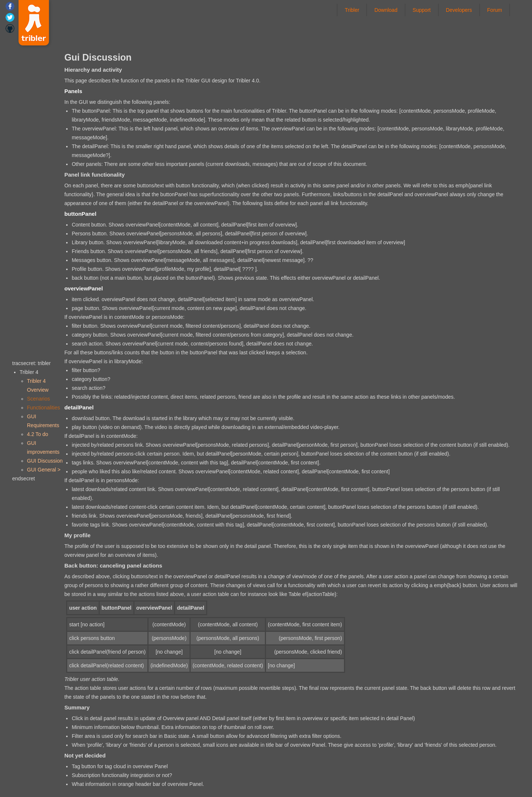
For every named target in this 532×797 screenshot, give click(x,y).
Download (386, 10)
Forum (495, 10)
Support (422, 10)
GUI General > (44, 470)
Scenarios (38, 399)
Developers (459, 10)
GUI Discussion (45, 461)
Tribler (352, 10)
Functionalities (44, 408)
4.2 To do (37, 434)
